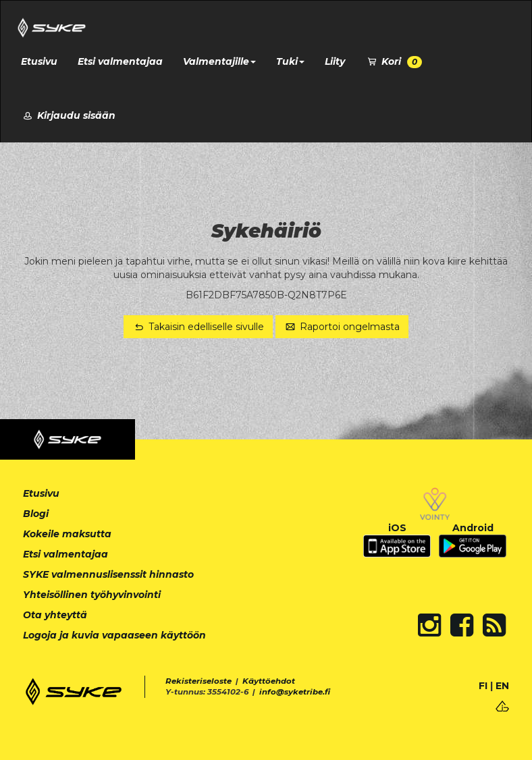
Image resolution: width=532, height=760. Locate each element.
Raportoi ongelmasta (342, 327)
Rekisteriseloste (198, 681)
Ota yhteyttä (55, 615)
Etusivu (39, 61)
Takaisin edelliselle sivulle (198, 327)
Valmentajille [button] (219, 61)
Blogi (36, 514)
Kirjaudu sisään (68, 115)
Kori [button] (394, 62)
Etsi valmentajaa (120, 61)
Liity (335, 61)
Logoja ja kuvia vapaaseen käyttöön (114, 635)
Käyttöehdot (269, 681)
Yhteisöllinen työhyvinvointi (92, 595)
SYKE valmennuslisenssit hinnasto (108, 574)
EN (502, 686)
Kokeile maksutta (67, 534)
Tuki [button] (290, 61)
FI (483, 686)
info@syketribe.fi (295, 692)
